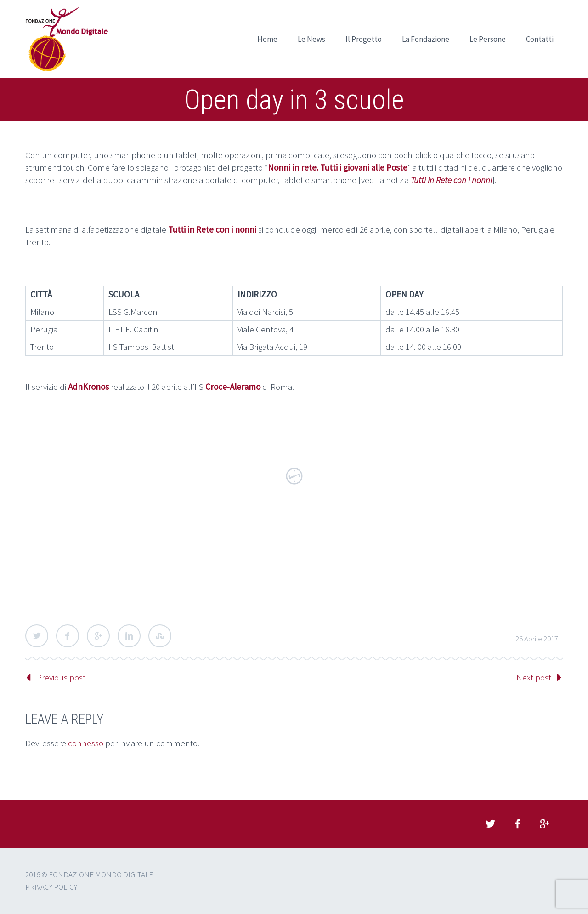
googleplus (544, 824)
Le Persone (488, 39)
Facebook (68, 636)
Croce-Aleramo (233, 387)
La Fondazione (426, 39)
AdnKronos (88, 387)
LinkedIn (129, 636)
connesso (86, 743)
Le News (311, 39)
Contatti (540, 39)
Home (267, 39)
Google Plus (98, 636)
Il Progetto (364, 39)
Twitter (37, 636)
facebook (517, 824)
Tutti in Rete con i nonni (451, 180)
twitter (490, 824)
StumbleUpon (160, 636)
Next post (534, 677)
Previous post (61, 677)
